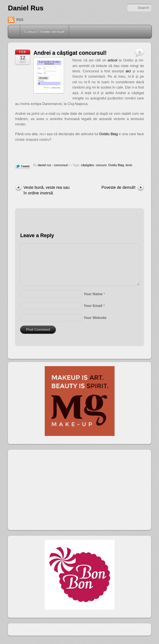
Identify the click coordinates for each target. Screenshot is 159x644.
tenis (129, 165)
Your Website (95, 318)
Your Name (93, 294)
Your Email (93, 306)
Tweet (23, 166)
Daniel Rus (26, 8)
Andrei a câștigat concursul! (70, 53)
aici (128, 71)
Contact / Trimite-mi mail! (44, 31)
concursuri (61, 165)
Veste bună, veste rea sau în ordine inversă (47, 190)
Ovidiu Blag (108, 134)
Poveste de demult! (118, 187)
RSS (20, 20)
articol (112, 60)
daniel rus (44, 165)
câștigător (87, 165)
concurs (101, 165)
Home (15, 32)
